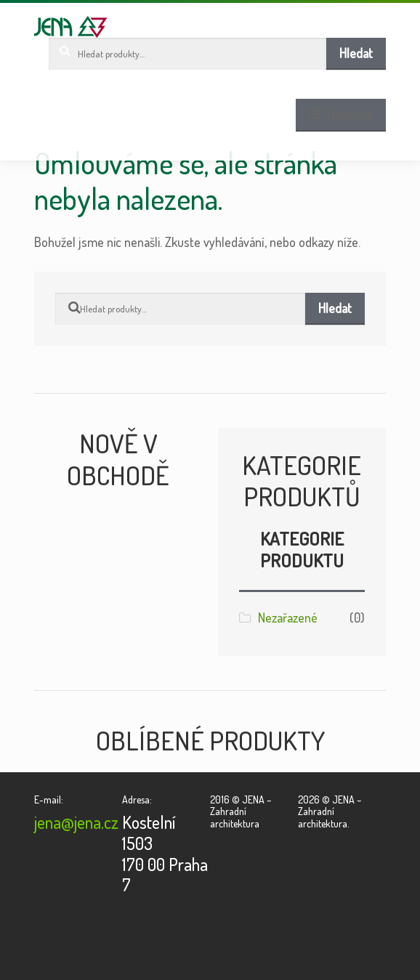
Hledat (356, 53)
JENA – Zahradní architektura (71, 27)
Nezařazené (288, 617)
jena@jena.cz (76, 822)
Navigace (350, 114)
